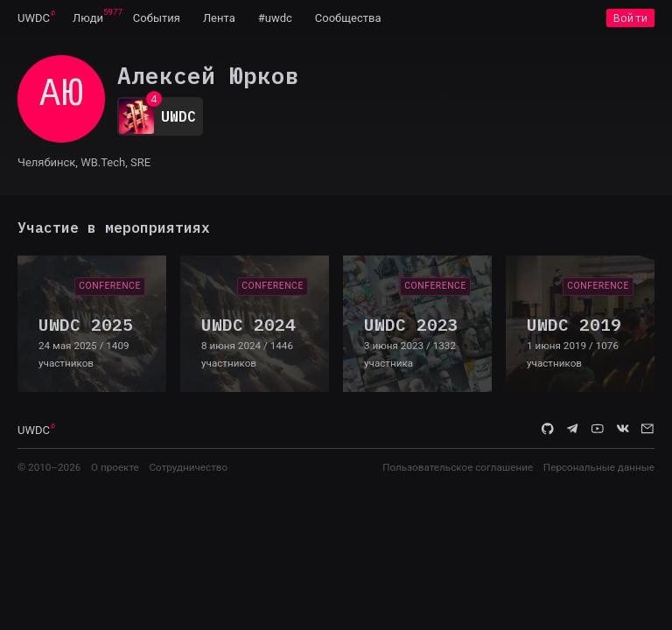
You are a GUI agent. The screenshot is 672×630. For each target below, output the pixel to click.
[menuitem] (34, 17)
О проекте (115, 467)
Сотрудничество (188, 467)
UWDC (34, 18)
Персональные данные (599, 467)
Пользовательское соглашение (458, 467)
